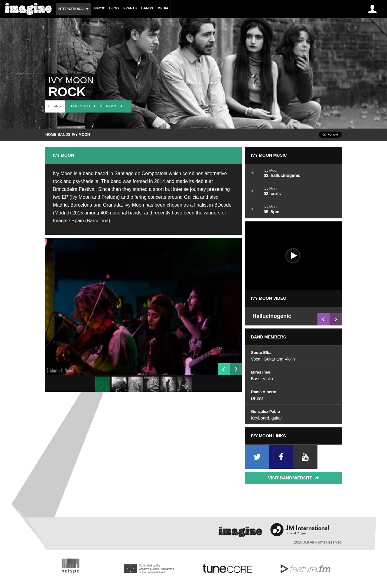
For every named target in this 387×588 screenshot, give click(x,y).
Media (163, 8)
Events (130, 8)
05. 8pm (253, 209)
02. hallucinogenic (253, 173)
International (73, 9)
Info (99, 8)
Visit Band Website (294, 478)
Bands (147, 8)
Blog (114, 8)
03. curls (253, 191)
